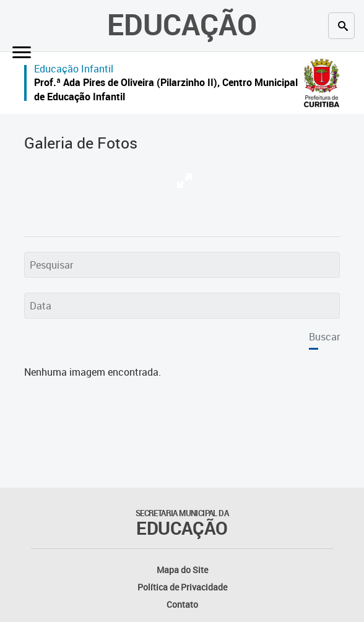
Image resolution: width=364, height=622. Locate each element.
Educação (182, 24)
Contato (182, 604)
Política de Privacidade (182, 587)
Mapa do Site (182, 570)
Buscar (324, 337)
